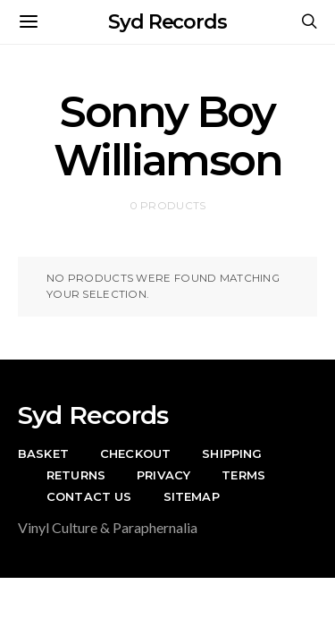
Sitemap (192, 496)
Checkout (135, 453)
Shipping (232, 453)
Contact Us (89, 496)
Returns (76, 475)
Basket (43, 453)
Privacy (163, 475)
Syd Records (167, 22)
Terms (243, 475)
